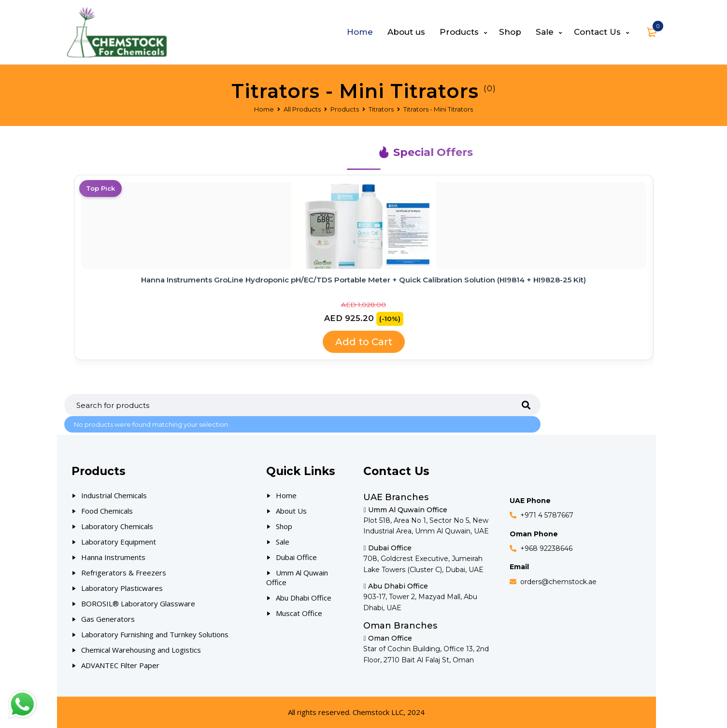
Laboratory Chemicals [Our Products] (117, 526)
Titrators (381, 109)
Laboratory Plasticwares (122, 588)
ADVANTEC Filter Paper (120, 665)
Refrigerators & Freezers (124, 573)
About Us (291, 511)
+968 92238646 (546, 548)
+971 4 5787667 (547, 515)
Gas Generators (108, 619)
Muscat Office (299, 613)
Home (264, 109)
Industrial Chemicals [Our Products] (114, 495)
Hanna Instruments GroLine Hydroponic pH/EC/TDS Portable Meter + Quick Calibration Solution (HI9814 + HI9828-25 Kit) (363, 280)
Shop (284, 526)
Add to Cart (364, 342)
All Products (302, 109)
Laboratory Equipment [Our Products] (119, 542)
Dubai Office (296, 557)
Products (345, 109)
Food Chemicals (107, 511)
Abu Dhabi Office (304, 598)
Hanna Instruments (113, 557)
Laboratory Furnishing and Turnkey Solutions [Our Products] (155, 634)
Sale (283, 542)
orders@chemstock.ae (558, 582)
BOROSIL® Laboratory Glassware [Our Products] (138, 603)
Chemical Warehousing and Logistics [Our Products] (141, 650)
